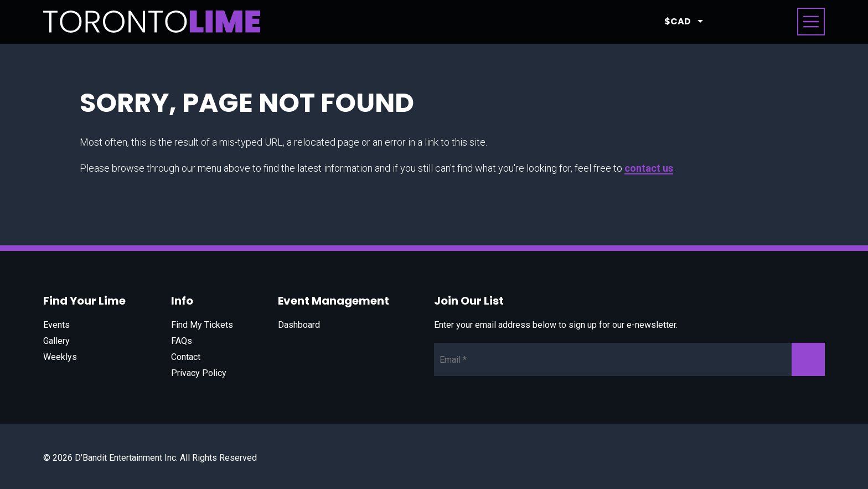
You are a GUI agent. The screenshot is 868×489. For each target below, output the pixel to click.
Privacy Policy (199, 373)
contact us (649, 168)
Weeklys (60, 357)
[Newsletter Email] (629, 359)
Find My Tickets (202, 325)
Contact (186, 357)
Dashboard (299, 325)
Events (56, 325)
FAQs (182, 341)
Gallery (56, 341)
